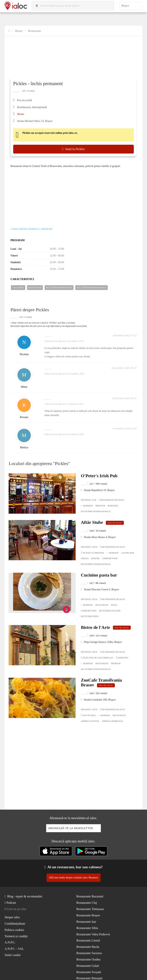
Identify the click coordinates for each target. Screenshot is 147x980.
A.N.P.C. (10, 942)
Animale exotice (90, 721)
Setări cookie (13, 955)
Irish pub (100, 506)
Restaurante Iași (86, 922)
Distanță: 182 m (89, 599)
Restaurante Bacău (88, 947)
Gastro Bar (127, 553)
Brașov (19, 31)
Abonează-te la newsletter (71, 828)
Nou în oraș (88, 715)
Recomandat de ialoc (112, 500)
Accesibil (18, 288)
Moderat (87, 506)
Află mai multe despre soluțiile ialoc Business (73, 878)
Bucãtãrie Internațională (91, 288)
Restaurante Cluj (87, 903)
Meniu (21, 114)
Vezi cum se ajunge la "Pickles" (32, 229)
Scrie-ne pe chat (16, 909)
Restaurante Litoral (88, 940)
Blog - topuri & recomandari (25, 896)
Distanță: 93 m (89, 500)
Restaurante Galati (88, 966)
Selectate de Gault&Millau (97, 658)
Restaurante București (90, 896)
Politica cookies (14, 930)
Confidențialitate (15, 924)
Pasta (114, 605)
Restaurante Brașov (88, 915)
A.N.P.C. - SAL (14, 949)
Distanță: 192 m (89, 709)
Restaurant (35, 288)
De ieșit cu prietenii (93, 553)
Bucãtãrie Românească (59, 288)
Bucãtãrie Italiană (110, 611)
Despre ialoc (12, 917)
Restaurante (35, 31)
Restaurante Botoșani (89, 978)
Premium (116, 663)
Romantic (113, 506)
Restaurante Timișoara (90, 909)
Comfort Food (110, 558)
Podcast (11, 903)
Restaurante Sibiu (87, 928)
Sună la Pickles (73, 149)
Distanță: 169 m (89, 547)
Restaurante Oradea (88, 959)
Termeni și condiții (16, 936)
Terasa (85, 558)
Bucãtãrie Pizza (90, 616)
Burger (95, 558)
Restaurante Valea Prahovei (93, 934)
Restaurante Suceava (89, 953)
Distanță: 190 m (89, 652)
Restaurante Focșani (89, 972)
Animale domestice (112, 721)
